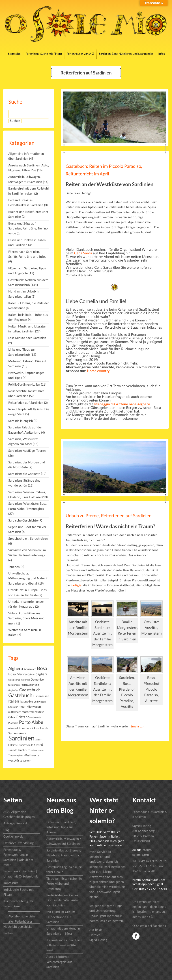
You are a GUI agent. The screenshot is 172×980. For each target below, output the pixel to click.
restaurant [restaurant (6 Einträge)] (28, 728)
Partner (8, 933)
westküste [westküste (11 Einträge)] (15, 761)
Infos (162, 54)
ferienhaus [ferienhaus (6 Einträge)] (14, 685)
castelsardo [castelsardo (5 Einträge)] (14, 680)
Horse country (98, 371)
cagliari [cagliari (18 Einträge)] (41, 674)
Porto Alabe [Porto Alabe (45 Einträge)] (31, 722)
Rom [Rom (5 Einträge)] (37, 728)
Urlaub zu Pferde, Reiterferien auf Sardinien (109, 516)
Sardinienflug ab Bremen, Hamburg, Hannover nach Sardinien (64, 856)
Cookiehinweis (13, 837)
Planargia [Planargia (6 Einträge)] (13, 723)
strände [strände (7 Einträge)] (13, 750)
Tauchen (14, 567)
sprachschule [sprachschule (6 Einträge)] (26, 745)
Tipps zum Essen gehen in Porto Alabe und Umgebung (64, 884)
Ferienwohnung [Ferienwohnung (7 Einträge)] (30, 685)
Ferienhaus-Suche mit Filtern (44, 54)
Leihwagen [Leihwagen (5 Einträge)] (40, 702)
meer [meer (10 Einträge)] (22, 707)
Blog (6, 830)
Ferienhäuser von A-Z (80, 54)
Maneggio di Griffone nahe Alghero (122, 404)
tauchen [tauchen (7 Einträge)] (23, 750)
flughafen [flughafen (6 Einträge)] (13, 691)
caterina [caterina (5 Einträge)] (26, 680)
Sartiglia (76, 585)
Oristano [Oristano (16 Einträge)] (23, 717)
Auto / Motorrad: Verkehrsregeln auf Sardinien (59, 962)
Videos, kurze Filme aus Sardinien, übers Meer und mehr (26, 619)
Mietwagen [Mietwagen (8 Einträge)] (34, 707)
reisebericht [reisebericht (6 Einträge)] (15, 728)
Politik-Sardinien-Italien (24, 385)
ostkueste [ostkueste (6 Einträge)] (36, 717)
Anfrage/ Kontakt (15, 823)
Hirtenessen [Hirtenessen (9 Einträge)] (41, 696)
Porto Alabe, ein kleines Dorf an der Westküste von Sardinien (62, 900)
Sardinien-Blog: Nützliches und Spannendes (126, 54)
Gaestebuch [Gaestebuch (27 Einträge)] (30, 690)
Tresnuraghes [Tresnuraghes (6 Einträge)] (16, 756)
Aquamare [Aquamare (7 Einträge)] (30, 669)
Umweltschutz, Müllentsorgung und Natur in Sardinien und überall (28, 579)
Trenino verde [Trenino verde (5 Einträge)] (36, 750)
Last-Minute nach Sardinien (27, 338)
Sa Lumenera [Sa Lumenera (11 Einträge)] (17, 733)
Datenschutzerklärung (18, 843)
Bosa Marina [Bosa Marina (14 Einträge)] (17, 674)
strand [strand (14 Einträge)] (39, 745)
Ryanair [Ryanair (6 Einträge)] (44, 728)
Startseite (14, 54)
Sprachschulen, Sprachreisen (28, 539)
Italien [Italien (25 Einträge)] (14, 701)
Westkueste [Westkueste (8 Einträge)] (31, 755)
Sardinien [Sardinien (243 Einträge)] (21, 738)
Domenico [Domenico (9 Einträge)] (37, 680)
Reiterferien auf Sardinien (26, 403)
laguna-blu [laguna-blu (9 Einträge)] (26, 702)
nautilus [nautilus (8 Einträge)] (39, 712)
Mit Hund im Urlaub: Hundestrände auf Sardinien (61, 917)
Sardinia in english (21, 421)
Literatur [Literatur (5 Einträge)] (13, 707)
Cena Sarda (83, 253)
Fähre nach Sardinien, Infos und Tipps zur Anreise (61, 827)
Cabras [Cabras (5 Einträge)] (31, 675)
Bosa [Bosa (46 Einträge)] (42, 669)
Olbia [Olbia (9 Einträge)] (12, 717)
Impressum (11, 883)
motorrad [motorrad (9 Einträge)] (28, 712)
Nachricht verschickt (18, 927)
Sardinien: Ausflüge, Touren (27, 451)
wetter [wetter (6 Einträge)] (27, 761)
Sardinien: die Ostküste (24, 474)
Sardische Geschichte (23, 521)
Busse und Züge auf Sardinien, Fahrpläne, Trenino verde (28, 229)
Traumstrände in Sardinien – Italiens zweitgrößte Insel (64, 945)
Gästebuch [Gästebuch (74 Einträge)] (20, 696)
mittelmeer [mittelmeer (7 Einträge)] (15, 712)
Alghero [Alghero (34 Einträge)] (16, 669)
